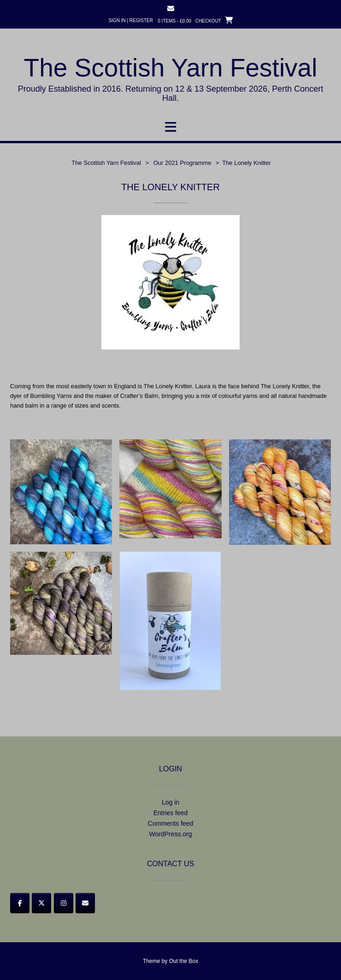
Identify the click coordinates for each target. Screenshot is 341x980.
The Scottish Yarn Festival (171, 68)
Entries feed (171, 813)
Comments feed (171, 823)
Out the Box (184, 961)
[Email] (85, 903)
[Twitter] (41, 903)
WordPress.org (170, 834)
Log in (170, 802)
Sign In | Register (131, 20)
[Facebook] (20, 903)
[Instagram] (64, 903)
